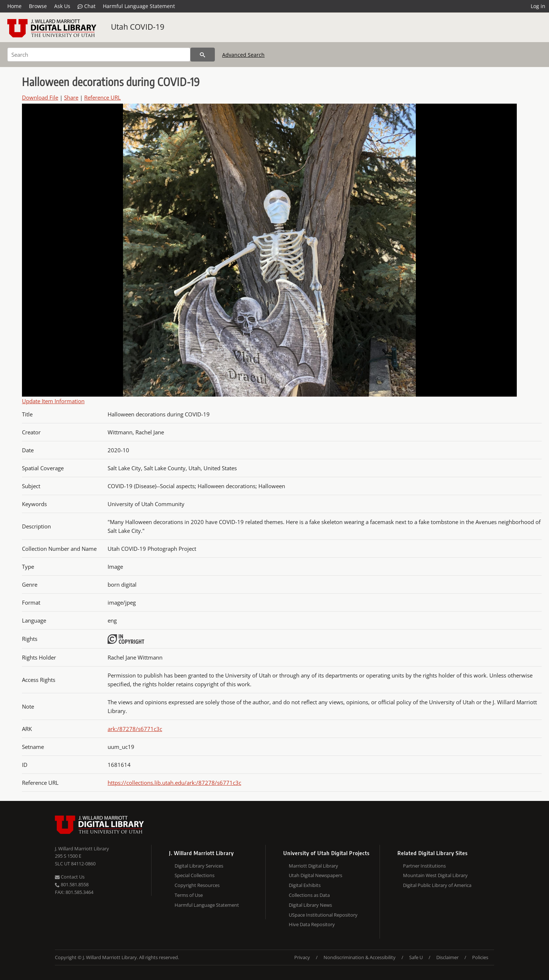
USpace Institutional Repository (323, 915)
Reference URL (102, 97)
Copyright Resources (197, 885)
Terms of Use (189, 895)
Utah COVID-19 (138, 27)
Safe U (416, 957)
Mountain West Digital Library (435, 875)
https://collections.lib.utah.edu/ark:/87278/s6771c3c (174, 783)
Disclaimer (447, 957)
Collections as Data (309, 895)
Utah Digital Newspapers (315, 875)
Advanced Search (243, 55)
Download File (40, 97)
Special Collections (195, 875)
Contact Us (70, 877)
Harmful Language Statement (139, 6)
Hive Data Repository (312, 924)
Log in (538, 6)
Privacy (302, 957)
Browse (38, 6)
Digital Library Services (199, 866)
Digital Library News (310, 905)
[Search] (99, 55)
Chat (87, 6)
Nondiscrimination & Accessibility (360, 957)
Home (14, 6)
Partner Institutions (424, 866)
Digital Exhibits (305, 885)
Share (71, 97)
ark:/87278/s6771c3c (135, 729)
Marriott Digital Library (313, 866)
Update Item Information (53, 401)
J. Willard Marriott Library (82, 849)
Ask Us (62, 6)
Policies (480, 957)
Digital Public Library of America (437, 885)
